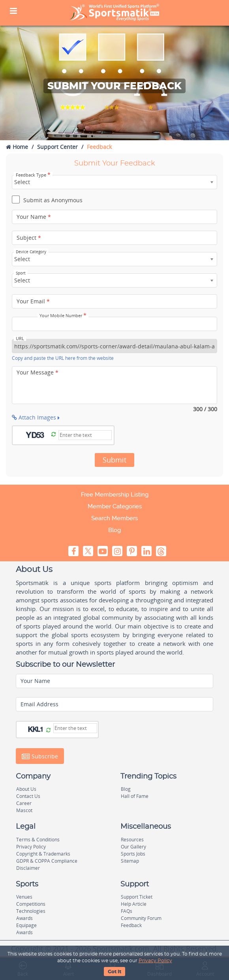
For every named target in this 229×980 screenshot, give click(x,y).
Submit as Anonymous (47, 201)
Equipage (26, 925)
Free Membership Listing (115, 495)
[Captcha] (85, 435)
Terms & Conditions (38, 840)
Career (24, 803)
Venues (24, 897)
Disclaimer (28, 868)
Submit (114, 460)
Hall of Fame (135, 796)
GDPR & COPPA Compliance (47, 861)
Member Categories (115, 506)
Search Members (114, 518)
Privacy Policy (155, 961)
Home (17, 147)
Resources (132, 840)
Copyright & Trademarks (43, 854)
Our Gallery (133, 847)
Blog (114, 530)
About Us (26, 789)
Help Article (134, 904)
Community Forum (141, 918)
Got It (114, 972)
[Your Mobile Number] (114, 324)
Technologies (31, 911)
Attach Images (36, 417)
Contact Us (28, 796)
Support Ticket (137, 897)
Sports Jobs (133, 854)
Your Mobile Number (63, 316)
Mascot (24, 810)
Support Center (57, 147)
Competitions (31, 904)
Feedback (131, 925)
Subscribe (40, 756)
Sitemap (130, 861)
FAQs (127, 911)
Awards (24, 918)
